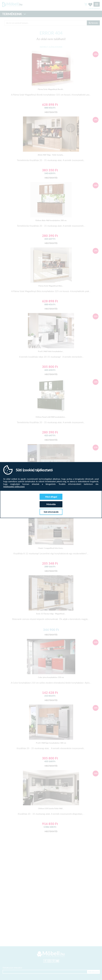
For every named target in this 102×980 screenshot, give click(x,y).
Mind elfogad (51, 497)
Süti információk (51, 512)
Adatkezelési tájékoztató (14, 487)
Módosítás (51, 504)
